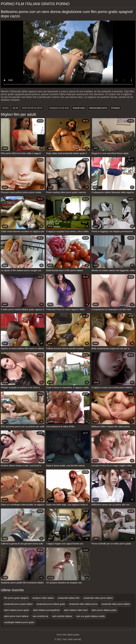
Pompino (116, 108)
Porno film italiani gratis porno (35, 4)
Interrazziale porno (98, 108)
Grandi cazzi (79, 108)
